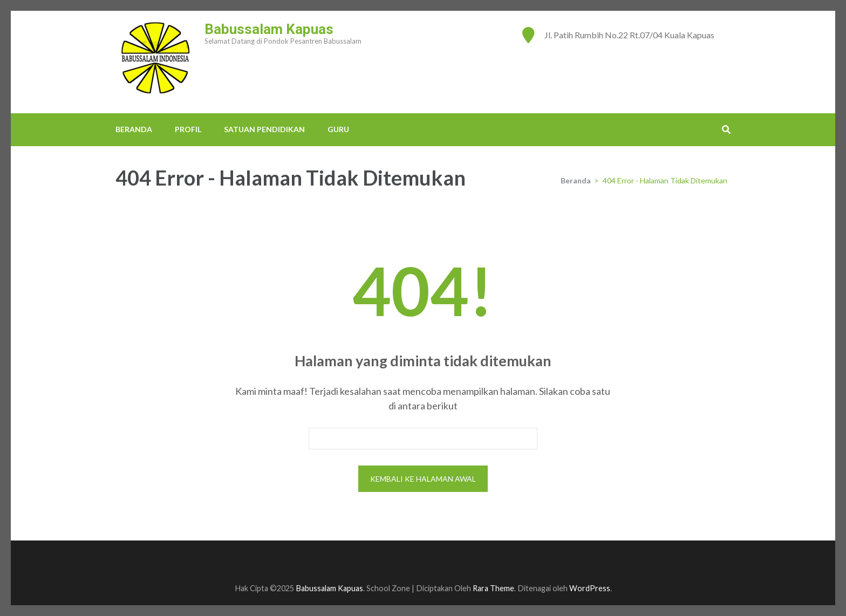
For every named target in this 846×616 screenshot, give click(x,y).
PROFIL (188, 129)
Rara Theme (493, 588)
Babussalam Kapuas (269, 29)
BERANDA (134, 129)
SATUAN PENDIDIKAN (264, 129)
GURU (338, 129)
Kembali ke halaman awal (423, 479)
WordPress (590, 588)
